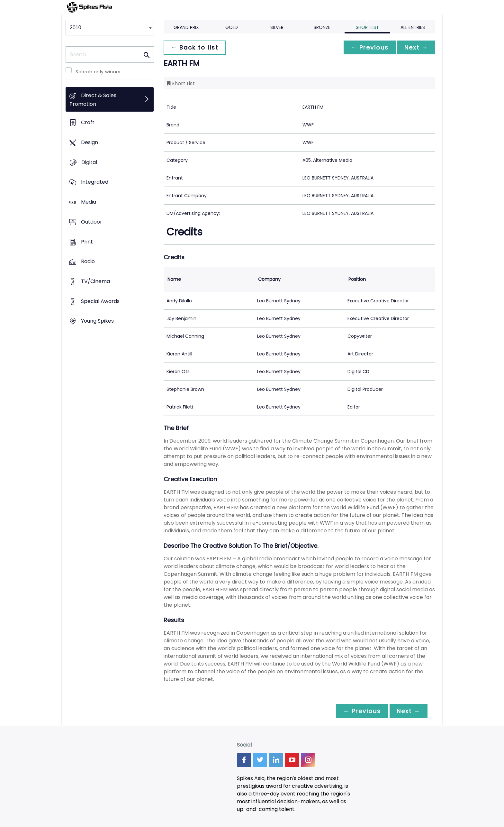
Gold (232, 27)
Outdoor (92, 222)
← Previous (368, 47)
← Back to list (195, 47)
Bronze (322, 27)
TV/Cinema (95, 281)
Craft (88, 123)
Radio (88, 262)
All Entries (413, 27)
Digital (89, 162)
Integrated (95, 182)
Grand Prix (186, 27)
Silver (277, 27)
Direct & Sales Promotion (93, 100)
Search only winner (98, 72)
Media (89, 202)
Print (87, 242)
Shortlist (367, 27)
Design (90, 142)
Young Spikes (97, 321)
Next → (416, 47)
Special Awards (100, 301)
